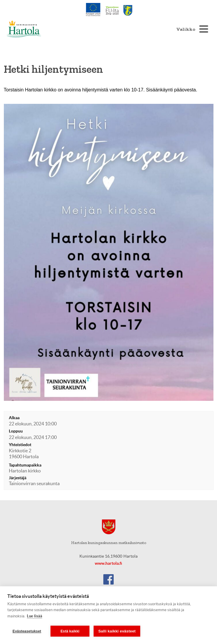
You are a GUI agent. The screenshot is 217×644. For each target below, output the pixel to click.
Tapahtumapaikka (25, 465)
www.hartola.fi (108, 563)
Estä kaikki (70, 631)
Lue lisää (35, 616)
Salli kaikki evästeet (117, 631)
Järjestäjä (18, 478)
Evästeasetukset (27, 631)
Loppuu (16, 431)
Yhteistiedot (20, 445)
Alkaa (14, 418)
